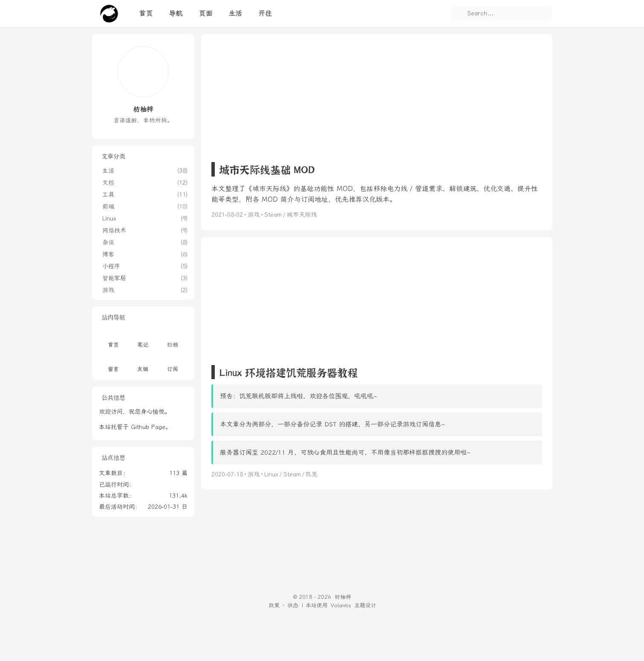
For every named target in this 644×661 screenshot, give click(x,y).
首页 (113, 340)
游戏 (254, 215)
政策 (274, 605)
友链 (143, 364)
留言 (113, 364)
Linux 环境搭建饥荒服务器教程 (288, 372)
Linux (271, 474)
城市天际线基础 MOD (267, 169)
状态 (293, 605)
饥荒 (312, 474)
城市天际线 (302, 215)
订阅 (173, 364)
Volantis (341, 605)
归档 (173, 340)
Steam (273, 215)
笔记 (143, 340)
